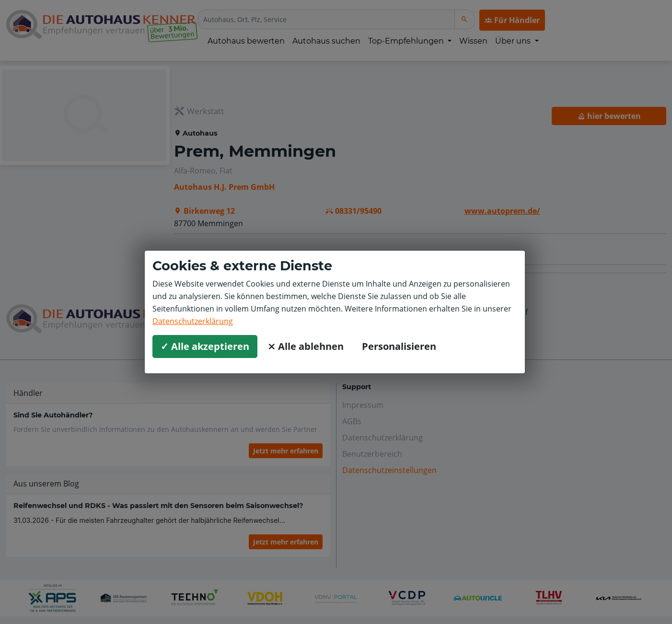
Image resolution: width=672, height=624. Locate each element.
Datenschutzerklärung (193, 321)
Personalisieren (399, 346)
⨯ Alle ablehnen (306, 346)
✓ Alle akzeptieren (205, 346)
